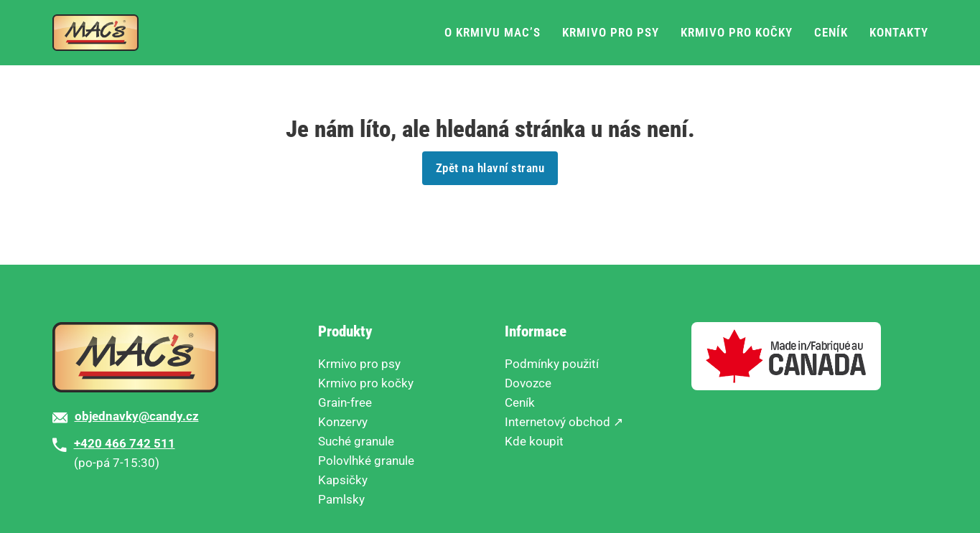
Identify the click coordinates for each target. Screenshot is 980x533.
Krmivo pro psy (611, 32)
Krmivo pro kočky (737, 32)
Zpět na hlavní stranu (490, 168)
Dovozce (528, 383)
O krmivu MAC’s (493, 32)
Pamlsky (341, 499)
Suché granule (356, 441)
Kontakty (899, 32)
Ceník (831, 32)
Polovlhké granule (366, 461)
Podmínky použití (552, 364)
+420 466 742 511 (125, 443)
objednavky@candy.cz (137, 416)
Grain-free (345, 402)
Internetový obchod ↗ (564, 422)
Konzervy (343, 422)
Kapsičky (343, 480)
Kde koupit (534, 441)
